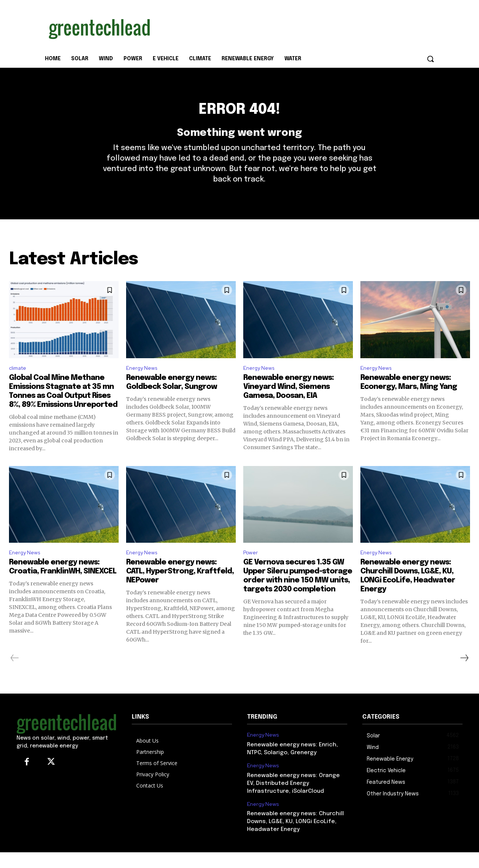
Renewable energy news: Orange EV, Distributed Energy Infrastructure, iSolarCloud (293, 799)
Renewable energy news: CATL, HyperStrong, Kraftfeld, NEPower (180, 587)
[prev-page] (15, 674)
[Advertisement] (296, 27)
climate (19, 381)
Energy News (144, 381)
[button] (430, 59)
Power (252, 568)
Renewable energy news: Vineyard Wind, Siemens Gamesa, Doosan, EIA (289, 401)
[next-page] (464, 674)
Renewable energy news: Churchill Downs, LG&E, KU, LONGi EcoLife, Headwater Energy (295, 837)
